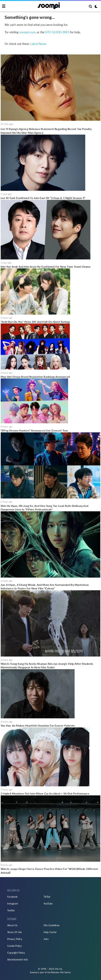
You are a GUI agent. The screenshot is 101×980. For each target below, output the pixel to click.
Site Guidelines (52, 925)
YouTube (48, 904)
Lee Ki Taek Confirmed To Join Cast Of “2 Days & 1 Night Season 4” (43, 198)
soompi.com (27, 32)
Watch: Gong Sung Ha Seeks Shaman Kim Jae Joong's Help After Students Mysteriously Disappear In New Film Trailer (47, 666)
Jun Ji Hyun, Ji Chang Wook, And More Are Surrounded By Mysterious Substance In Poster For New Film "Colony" (45, 587)
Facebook (12, 897)
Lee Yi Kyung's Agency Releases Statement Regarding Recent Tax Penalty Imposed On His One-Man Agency (46, 131)
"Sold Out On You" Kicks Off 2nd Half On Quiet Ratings (35, 322)
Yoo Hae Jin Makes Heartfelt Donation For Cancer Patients (38, 725)
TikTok (47, 897)
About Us (12, 925)
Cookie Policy (14, 946)
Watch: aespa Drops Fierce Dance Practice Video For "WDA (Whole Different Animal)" (49, 871)
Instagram (13, 904)
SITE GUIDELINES (57, 32)
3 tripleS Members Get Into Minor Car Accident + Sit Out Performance (45, 793)
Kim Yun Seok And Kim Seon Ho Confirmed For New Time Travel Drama (46, 267)
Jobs (46, 939)
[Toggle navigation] (4, 6)
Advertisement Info (18, 960)
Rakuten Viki (57, 972)
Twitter (11, 910)
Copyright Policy (16, 953)
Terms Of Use (14, 932)
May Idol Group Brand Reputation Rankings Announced (35, 377)
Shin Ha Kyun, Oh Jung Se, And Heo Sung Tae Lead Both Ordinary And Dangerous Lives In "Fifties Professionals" (44, 508)
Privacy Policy (15, 939)
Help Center (50, 932)
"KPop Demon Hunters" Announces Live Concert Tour (34, 430)
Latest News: (38, 44)
